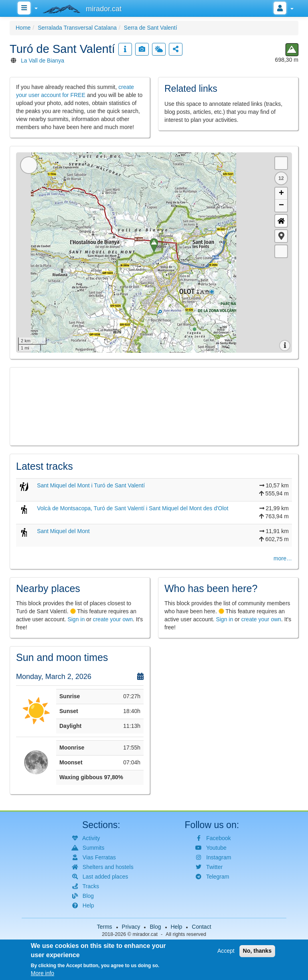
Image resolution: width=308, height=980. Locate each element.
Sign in (76, 619)
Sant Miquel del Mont (63, 531)
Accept (226, 951)
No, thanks (257, 951)
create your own (113, 619)
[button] (281, 236)
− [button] (281, 206)
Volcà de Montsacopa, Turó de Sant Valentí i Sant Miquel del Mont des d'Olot (133, 508)
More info (43, 973)
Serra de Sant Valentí (151, 28)
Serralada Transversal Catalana (77, 28)
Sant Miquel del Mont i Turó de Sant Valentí (91, 485)
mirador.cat (145, 934)
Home (23, 28)
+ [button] (281, 194)
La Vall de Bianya (43, 61)
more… (283, 558)
